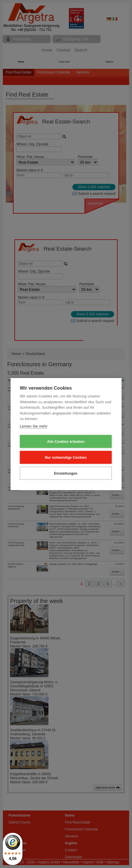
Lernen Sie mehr (34, 426)
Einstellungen (66, 473)
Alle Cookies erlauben (66, 441)
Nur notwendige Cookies (66, 457)
